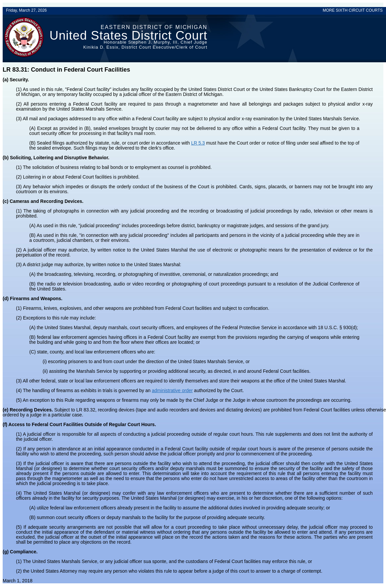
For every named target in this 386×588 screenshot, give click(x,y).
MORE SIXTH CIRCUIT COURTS (353, 10)
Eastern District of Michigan (154, 27)
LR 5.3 (198, 143)
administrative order (172, 390)
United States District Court (128, 35)
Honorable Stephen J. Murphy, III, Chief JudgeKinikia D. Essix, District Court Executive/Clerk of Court (145, 45)
